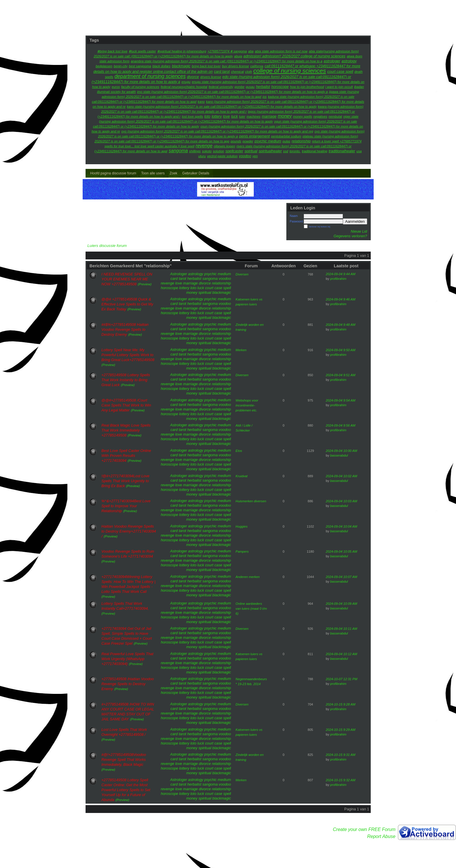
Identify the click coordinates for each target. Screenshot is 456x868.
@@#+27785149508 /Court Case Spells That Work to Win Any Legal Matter (126, 405)
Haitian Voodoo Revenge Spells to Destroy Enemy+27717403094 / (129, 531)
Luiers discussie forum (107, 246)
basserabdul (339, 455)
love (179, 283)
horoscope (169, 288)
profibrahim (338, 279)
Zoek (174, 173)
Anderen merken (248, 577)
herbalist (194, 279)
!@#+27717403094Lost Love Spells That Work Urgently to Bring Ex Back (126, 481)
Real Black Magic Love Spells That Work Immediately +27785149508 (126, 430)
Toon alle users (153, 173)
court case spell (218, 288)
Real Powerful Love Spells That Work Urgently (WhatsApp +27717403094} (128, 659)
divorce (205, 283)
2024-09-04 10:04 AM (342, 526)
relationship (221, 283)
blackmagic (222, 292)
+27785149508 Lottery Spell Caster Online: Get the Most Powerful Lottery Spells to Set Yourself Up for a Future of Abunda (126, 790)
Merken (241, 350)
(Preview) (145, 284)
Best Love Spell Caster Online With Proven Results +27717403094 (126, 456)
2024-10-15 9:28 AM (341, 704)
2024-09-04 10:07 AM (342, 577)
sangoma (210, 279)
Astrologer (178, 274)
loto (193, 288)
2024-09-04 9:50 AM (341, 350)
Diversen (242, 274)
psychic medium (218, 274)
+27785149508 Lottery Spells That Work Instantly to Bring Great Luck (126, 380)
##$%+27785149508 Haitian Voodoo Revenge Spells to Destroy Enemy (125, 329)
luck (201, 288)
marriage (190, 283)
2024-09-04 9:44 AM (341, 274)
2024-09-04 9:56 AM (341, 425)
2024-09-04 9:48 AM (341, 325)
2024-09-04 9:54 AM (341, 400)
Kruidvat (242, 476)
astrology (196, 274)
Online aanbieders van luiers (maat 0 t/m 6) (251, 609)
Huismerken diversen (251, 501)
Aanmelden (355, 221)
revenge (167, 283)
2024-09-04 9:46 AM (341, 299)
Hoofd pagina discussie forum (113, 173)
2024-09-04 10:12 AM (342, 654)
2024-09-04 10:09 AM (342, 604)
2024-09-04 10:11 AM (342, 629)
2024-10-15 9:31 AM (341, 755)
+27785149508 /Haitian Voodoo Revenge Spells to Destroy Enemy (128, 684)
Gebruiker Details (196, 173)
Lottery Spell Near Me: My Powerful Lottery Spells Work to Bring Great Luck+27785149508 (128, 355)
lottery (184, 288)
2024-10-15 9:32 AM (341, 780)
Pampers (242, 551)
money (192, 292)
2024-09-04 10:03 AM (342, 501)
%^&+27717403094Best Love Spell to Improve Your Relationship (126, 506)
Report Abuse (381, 836)
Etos (239, 451)
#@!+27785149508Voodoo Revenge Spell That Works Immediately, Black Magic (124, 760)
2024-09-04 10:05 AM (342, 551)
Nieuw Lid (359, 231)
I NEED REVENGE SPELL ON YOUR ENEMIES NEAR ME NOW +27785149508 (127, 279)
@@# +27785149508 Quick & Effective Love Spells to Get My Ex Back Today (127, 304)
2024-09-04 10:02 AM (342, 476)
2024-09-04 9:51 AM (341, 375)
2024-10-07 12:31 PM (342, 679)
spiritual (205, 292)
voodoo (225, 279)
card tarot (178, 279)
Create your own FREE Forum (364, 829)
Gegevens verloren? (350, 236)
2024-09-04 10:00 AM (342, 451)
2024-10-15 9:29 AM (341, 730)
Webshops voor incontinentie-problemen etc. (247, 405)
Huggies (242, 526)
